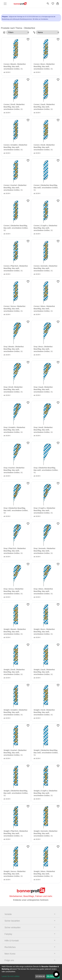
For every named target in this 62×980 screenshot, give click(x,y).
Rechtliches (10, 947)
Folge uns (9, 960)
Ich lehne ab (40, 976)
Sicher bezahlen (12, 921)
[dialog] (31, 972)
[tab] (31, 914)
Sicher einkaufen (13, 927)
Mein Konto (10, 954)
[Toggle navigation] (5, 4)
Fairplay (8, 934)
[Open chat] (56, 974)
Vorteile (8, 914)
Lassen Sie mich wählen (11, 976)
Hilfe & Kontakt (12, 941)
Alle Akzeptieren (53, 976)
